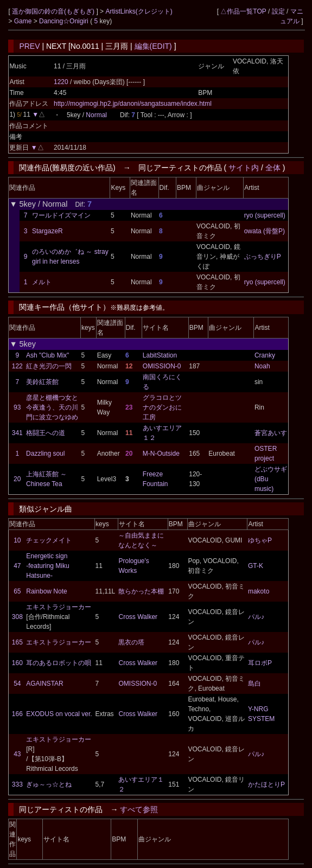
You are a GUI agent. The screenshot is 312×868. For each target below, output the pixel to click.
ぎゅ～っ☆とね (49, 784)
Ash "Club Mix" (47, 355)
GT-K (256, 566)
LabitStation (160, 355)
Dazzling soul (45, 454)
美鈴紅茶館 (42, 382)
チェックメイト (49, 540)
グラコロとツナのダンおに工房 (162, 407)
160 (17, 663)
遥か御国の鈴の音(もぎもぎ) (54, 11)
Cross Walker (138, 617)
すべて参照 (139, 809)
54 (17, 684)
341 (17, 433)
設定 (278, 11)
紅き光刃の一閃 (49, 366)
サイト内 (244, 168)
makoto (259, 591)
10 (17, 540)
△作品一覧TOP (243, 11)
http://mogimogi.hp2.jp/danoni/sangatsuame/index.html (133, 104)
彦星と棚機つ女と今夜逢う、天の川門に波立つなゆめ (52, 407)
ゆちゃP (260, 540)
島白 (254, 684)
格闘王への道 (46, 433)
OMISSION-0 (162, 366)
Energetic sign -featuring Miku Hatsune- (47, 566)
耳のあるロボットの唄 (59, 663)
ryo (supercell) (265, 215)
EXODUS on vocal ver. (59, 714)
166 (17, 714)
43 (17, 754)
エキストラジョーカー (59, 607)
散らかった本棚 (141, 591)
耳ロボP (260, 663)
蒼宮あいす (271, 433)
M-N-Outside (161, 454)
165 (17, 642)
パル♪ (256, 617)
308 (17, 617)
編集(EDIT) (153, 46)
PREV (29, 46)
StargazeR (47, 231)
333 (17, 784)
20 (17, 479)
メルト (42, 282)
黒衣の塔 (131, 642)
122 (17, 366)
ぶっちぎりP (263, 257)
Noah (262, 366)
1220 (61, 82)
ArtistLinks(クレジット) (139, 11)
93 (17, 407)
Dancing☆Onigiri (65, 21)
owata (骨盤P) (265, 231)
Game (24, 21)
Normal (96, 115)
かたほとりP (266, 784)
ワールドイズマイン (61, 215)
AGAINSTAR (44, 684)
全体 (273, 168)
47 (17, 566)
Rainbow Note (46, 591)
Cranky (265, 355)
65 (17, 591)
